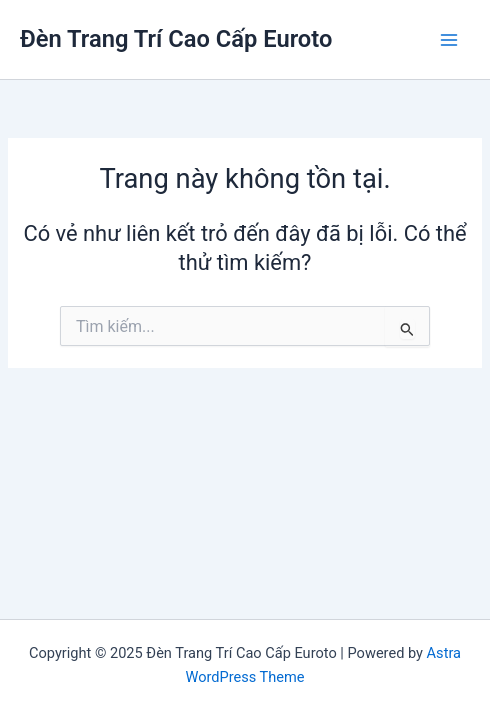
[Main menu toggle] (449, 40)
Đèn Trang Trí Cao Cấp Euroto (176, 39)
